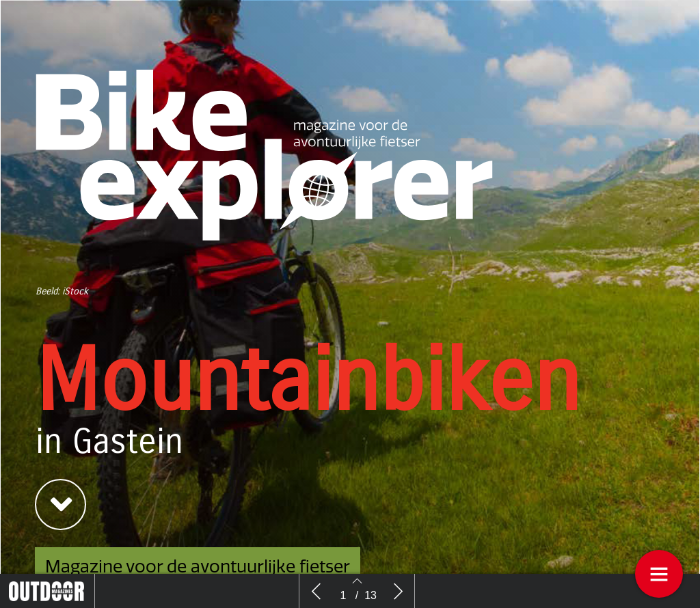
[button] (60, 505)
